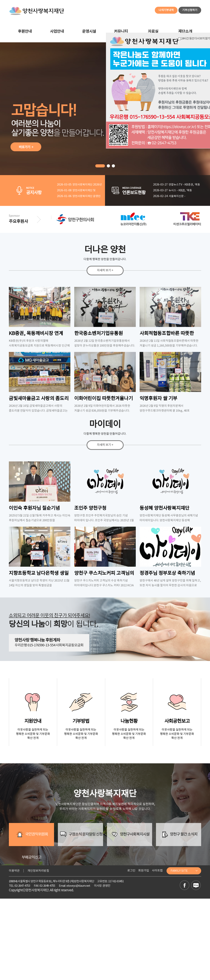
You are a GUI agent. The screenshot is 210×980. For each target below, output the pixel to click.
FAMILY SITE (184, 871)
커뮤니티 (121, 32)
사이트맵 (157, 871)
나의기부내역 (166, 10)
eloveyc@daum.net (78, 886)
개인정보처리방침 (38, 871)
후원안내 (25, 32)
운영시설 (89, 32)
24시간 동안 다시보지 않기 (194, 39)
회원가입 (144, 871)
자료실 (153, 32)
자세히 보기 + (105, 270)
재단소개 (185, 32)
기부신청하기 (190, 10)
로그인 (131, 871)
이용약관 (14, 871)
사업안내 (57, 32)
